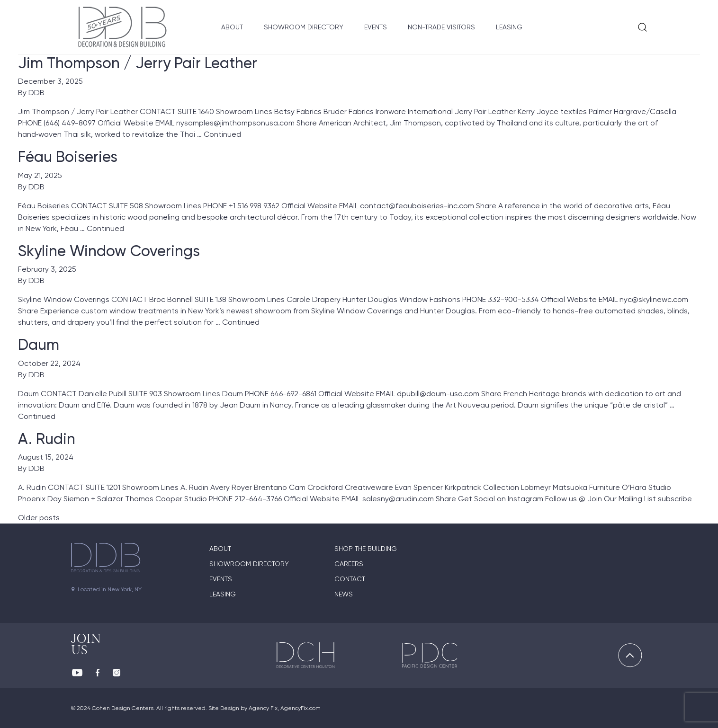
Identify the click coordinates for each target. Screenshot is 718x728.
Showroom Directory (304, 27)
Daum (39, 345)
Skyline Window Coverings (109, 251)
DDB (36, 93)
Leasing (509, 27)
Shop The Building (366, 549)
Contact (350, 579)
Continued (222, 134)
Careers (349, 564)
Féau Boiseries (68, 157)
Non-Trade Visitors (441, 27)
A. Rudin (47, 439)
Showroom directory (249, 564)
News (344, 594)
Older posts (39, 518)
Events (376, 27)
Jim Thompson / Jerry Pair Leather (138, 63)
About (232, 27)
